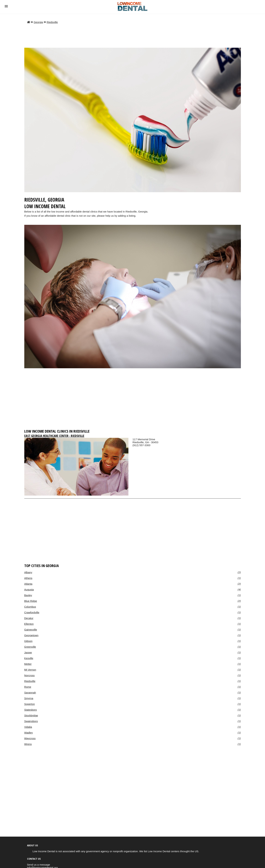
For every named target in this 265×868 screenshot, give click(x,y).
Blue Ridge (31, 601)
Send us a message (39, 865)
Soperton (30, 704)
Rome (28, 687)
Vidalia (28, 727)
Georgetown (31, 635)
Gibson (28, 641)
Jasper (28, 652)
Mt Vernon (30, 670)
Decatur (29, 618)
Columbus (30, 607)
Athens (28, 578)
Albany (28, 572)
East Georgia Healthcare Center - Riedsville (54, 436)
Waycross (30, 738)
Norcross (30, 675)
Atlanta (28, 584)
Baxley (28, 595)
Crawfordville (32, 612)
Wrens (28, 744)
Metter (28, 664)
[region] (133, 400)
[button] (6, 6)
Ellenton (29, 624)
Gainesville (31, 630)
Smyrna (29, 698)
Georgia (38, 22)
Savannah (30, 693)
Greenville (30, 647)
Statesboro (31, 710)
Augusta (29, 590)
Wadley (29, 733)
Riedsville (52, 22)
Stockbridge (31, 715)
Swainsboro (31, 721)
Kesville (29, 658)
